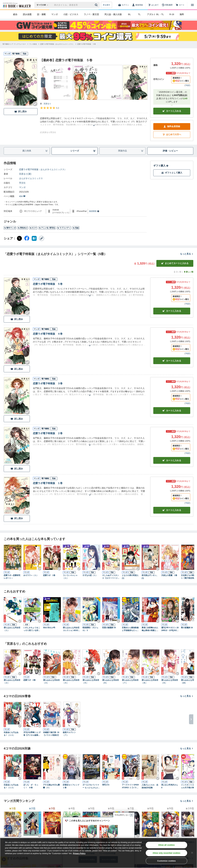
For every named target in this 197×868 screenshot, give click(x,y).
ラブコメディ (64, 228)
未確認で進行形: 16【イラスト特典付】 (51, 734)
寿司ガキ (106, 785)
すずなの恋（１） (90, 575)
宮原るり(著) (25, 174)
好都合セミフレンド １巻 (72, 786)
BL (130, 14)
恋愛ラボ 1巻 (49, 575)
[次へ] (43, 82)
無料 (182, 14)
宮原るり (47, 104)
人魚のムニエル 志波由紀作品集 (150, 786)
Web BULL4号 (49, 628)
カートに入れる (172, 111)
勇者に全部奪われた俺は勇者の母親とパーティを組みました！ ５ (150, 629)
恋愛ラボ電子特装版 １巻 (48, 483)
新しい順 (188, 272)
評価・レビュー (170, 151)
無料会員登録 (172, 126)
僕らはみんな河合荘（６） (111, 681)
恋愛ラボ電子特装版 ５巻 (48, 284)
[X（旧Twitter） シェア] (19, 238)
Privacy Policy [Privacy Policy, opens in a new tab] (79, 853)
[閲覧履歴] (167, 5)
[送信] (97, 5)
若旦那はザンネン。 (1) (150, 577)
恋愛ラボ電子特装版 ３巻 (48, 383)
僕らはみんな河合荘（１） (12, 629)
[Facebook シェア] (27, 238)
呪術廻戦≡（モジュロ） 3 (90, 629)
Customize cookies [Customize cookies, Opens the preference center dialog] (167, 861)
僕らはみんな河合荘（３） (51, 681)
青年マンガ (10, 228)
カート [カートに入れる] (172, 311)
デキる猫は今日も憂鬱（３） (51, 786)
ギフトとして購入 (172, 173)
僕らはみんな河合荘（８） (150, 681)
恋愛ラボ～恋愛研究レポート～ (12, 577)
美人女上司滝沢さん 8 (170, 786)
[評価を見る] (49, 108)
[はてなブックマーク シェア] (34, 238)
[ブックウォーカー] (17, 5)
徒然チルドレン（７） (69, 734)
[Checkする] (35, 104)
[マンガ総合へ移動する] (33, 44)
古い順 (177, 272)
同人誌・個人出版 (113, 14)
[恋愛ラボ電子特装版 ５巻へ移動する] (86, 44)
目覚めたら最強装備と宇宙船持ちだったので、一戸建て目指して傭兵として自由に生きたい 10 (130, 629)
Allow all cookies (166, 845)
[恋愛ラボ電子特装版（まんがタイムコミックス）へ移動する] (57, 44)
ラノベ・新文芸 (91, 14)
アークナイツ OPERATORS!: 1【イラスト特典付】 (130, 786)
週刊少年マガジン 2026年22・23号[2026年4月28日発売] (170, 629)
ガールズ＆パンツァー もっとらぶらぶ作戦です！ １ (91, 786)
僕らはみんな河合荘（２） (12, 681)
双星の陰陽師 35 (109, 628)
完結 (76, 228)
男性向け (23, 228)
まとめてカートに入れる (175, 263)
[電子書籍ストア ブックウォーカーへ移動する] (14, 44)
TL (139, 14)
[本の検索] (43, 5)
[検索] (97, 5)
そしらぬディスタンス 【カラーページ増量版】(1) (111, 577)
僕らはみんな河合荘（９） (170, 681)
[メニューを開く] (192, 5)
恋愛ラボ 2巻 (29, 680)
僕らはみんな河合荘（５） (91, 681)
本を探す (107, 5)
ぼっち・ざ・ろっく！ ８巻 (31, 786)
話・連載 (41, 14)
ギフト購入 (161, 166)
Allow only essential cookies (167, 853)
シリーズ (83, 151)
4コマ (33, 228)
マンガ (54, 14)
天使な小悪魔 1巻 (169, 575)
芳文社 (22, 183)
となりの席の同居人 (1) (130, 577)
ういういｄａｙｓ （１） (71, 577)
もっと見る (187, 254)
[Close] (192, 853)
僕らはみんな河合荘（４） (71, 681)
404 (22, 196)
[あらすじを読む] (94, 122)
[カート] (180, 5)
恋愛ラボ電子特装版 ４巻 (48, 334)
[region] (98, 853)
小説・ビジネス (71, 14)
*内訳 (187, 85)
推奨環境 (94, 211)
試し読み (21, 111)
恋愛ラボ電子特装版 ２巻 (48, 433)
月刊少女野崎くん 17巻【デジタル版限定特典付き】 (32, 734)
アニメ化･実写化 (47, 228)
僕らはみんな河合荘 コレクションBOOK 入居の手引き (71, 629)
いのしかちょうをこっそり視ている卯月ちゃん (32, 629)
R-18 (172, 14)
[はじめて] (153, 5)
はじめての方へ (172, 134)
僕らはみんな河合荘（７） (130, 681)
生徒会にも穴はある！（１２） (11, 734)
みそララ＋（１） (31, 575)
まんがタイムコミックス (31, 178)
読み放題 (27, 14)
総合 (15, 14)
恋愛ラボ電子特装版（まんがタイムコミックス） (43, 169)
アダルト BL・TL (155, 14)
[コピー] (42, 238)
